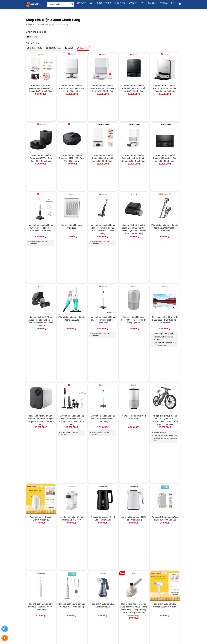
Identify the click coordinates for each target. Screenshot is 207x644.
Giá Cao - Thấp (35, 48)
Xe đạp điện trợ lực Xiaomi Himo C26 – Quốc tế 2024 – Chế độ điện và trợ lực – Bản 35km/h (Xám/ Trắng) (165, 309)
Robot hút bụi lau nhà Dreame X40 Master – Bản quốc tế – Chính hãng (165, 135)
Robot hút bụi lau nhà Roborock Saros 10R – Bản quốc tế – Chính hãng (134, 88)
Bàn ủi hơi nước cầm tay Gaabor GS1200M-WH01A (165, 414)
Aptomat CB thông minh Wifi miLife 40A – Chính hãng (165, 370)
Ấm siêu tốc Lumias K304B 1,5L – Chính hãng (103, 370)
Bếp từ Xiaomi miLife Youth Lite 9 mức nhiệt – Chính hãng (41, 566)
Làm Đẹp (133, 5)
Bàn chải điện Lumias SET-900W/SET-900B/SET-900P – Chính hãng (41, 415)
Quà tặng (32, 37)
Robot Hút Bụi (104, 5)
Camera (152, 5)
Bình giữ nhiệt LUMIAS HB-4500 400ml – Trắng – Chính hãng (165, 566)
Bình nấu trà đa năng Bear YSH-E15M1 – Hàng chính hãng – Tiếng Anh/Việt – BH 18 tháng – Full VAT (72, 615)
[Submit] (72, 4)
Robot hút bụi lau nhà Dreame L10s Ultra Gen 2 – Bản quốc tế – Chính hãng (134, 135)
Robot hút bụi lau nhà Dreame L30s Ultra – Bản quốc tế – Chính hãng (103, 135)
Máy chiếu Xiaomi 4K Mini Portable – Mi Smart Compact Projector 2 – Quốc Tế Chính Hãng (41, 309)
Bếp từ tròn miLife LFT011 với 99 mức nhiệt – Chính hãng (165, 519)
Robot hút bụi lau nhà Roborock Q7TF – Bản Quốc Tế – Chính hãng (72, 135)
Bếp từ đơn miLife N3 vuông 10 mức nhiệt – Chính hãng (41, 518)
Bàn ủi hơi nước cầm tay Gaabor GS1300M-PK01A (41, 466)
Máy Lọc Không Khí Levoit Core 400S (134, 306)
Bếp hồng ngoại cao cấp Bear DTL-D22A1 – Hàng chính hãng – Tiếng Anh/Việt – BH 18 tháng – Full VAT (103, 469)
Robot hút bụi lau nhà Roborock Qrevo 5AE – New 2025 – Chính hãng (72, 88)
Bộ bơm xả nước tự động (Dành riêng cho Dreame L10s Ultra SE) (103, 613)
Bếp (91, 5)
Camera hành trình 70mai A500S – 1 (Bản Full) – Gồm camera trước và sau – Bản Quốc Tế (41, 241)
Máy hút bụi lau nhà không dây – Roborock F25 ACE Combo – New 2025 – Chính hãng (72, 309)
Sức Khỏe (120, 5)
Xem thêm (103, 632)
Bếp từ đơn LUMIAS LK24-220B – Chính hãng (134, 466)
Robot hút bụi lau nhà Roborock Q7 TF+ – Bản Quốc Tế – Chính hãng (41, 135)
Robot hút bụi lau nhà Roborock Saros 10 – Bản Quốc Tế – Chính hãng (165, 88)
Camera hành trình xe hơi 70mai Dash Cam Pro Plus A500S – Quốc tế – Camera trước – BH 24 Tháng (134, 184)
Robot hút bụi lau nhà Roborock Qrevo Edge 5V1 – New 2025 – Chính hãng (103, 88)
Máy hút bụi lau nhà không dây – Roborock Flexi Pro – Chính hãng (103, 240)
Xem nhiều (83, 48)
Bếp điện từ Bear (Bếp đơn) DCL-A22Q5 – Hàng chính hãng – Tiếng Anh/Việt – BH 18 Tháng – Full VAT (72, 469)
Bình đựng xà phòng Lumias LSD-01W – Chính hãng (72, 565)
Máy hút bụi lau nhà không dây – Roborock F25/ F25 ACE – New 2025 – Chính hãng (103, 184)
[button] (180, 4)
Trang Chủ (30, 25)
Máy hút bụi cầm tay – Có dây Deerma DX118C (72, 238)
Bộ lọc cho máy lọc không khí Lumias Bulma (134, 612)
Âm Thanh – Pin (167, 5)
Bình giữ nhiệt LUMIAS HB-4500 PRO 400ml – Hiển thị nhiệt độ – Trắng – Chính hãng (41, 615)
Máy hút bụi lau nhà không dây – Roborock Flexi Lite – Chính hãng (103, 307)
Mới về (69, 48)
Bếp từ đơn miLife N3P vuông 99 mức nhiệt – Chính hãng (72, 518)
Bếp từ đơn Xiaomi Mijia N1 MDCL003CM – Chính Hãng (103, 518)
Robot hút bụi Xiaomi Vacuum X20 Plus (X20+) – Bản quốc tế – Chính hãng (41, 88)
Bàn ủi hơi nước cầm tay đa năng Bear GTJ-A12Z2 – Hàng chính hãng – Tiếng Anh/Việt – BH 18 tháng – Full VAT (134, 416)
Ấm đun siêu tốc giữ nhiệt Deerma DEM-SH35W (72, 370)
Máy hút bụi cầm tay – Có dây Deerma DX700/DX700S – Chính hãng (165, 182)
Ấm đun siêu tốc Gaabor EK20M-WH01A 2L (41, 370)
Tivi (142, 5)
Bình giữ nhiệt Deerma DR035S (134, 565)
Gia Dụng (81, 5)
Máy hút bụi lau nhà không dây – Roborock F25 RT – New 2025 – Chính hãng (41, 182)
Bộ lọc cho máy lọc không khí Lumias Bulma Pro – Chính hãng (165, 613)
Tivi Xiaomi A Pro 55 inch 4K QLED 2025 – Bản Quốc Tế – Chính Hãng (165, 240)
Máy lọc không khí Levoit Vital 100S (72, 181)
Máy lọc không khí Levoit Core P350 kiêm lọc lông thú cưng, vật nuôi (134, 240)
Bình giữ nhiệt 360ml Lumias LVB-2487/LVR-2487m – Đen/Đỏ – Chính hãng (103, 566)
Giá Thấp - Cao (53, 48)
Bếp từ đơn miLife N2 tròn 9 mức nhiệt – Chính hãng (165, 466)
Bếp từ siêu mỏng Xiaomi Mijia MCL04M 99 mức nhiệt (134, 518)
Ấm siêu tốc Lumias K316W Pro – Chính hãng (134, 370)
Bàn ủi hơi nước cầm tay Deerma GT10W (103, 414)
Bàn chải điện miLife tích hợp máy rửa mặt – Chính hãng (72, 414)
